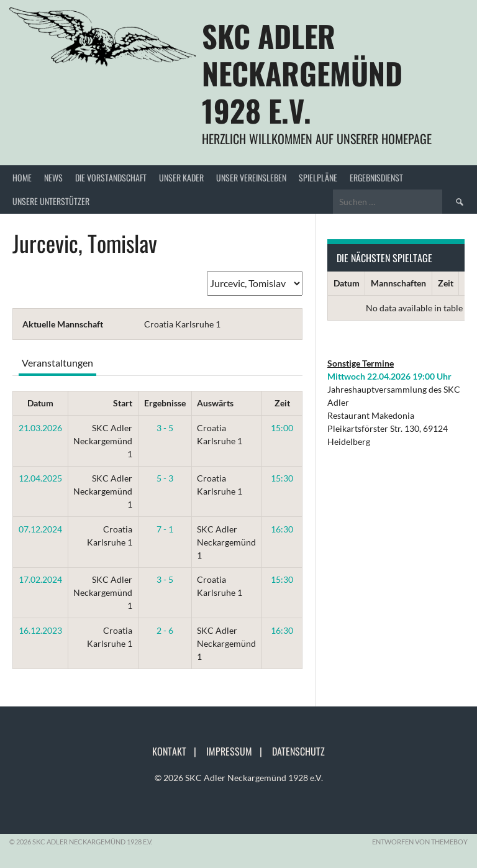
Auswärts (215, 403)
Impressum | (238, 751)
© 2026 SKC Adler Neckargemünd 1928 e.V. (239, 778)
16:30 (282, 529)
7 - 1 (165, 529)
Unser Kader (181, 177)
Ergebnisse (165, 403)
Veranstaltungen (57, 363)
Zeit (282, 403)
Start (123, 403)
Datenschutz (298, 751)
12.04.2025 (40, 478)
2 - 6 (165, 630)
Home (22, 177)
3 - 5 (165, 428)
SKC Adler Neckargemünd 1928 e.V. (302, 73)
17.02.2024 (40, 579)
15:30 (282, 478)
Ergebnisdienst (376, 177)
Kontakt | (178, 751)
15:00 (282, 428)
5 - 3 (165, 478)
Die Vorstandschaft (111, 177)
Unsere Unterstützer (51, 201)
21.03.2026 (40, 428)
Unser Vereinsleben (251, 177)
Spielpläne (318, 177)
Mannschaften (398, 283)
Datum (40, 403)
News (53, 177)
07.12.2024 (40, 529)
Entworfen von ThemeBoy (420, 842)
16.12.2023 (40, 630)
